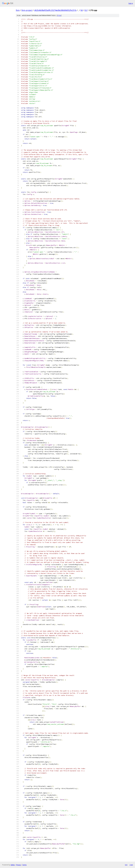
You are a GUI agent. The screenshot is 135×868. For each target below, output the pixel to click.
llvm (18, 10)
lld (82, 10)
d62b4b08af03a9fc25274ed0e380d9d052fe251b (55, 10)
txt (126, 865)
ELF (86, 10)
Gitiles (13, 865)
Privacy (18, 865)
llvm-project (27, 10)
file (59, 15)
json (131, 865)
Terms (24, 865)
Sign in (131, 3)
